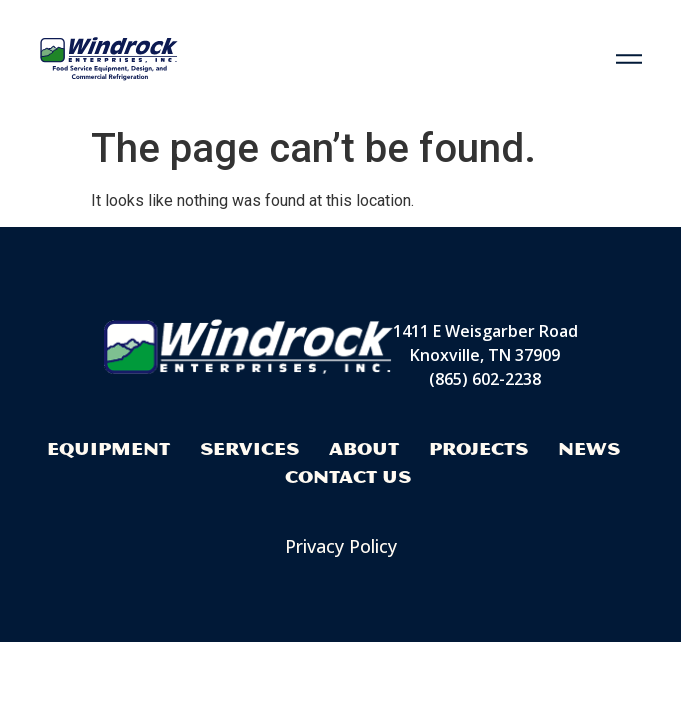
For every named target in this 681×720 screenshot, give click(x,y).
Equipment (108, 448)
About (364, 448)
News (589, 448)
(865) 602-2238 (485, 379)
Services (249, 448)
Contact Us (348, 476)
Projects (478, 448)
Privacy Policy (341, 546)
